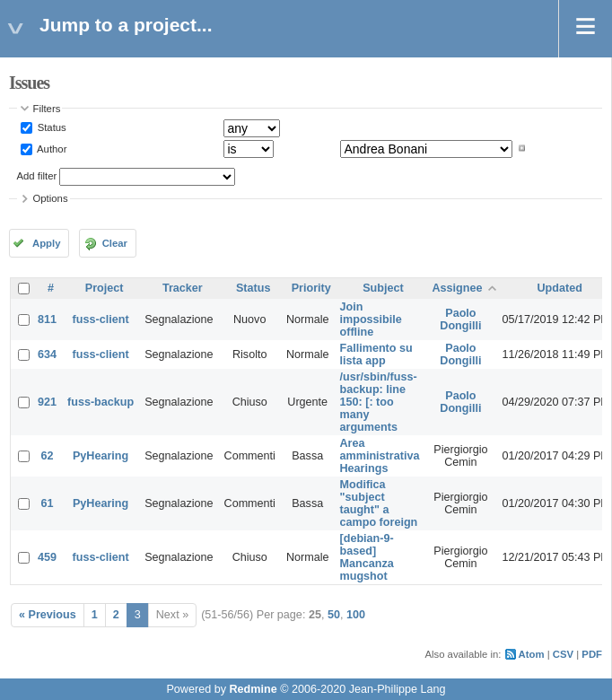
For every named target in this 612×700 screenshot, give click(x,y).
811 (47, 319)
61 (48, 503)
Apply (46, 243)
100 (356, 615)
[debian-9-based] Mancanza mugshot (367, 557)
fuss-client (101, 319)
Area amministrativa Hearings (380, 456)
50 (334, 615)
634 (47, 354)
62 (48, 456)
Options (51, 198)
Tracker (183, 288)
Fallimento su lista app (376, 354)
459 (47, 557)
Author (51, 148)
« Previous (48, 615)
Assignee (457, 288)
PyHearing (101, 456)
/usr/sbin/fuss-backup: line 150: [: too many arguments (379, 402)
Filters (47, 109)
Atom (532, 654)
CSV (563, 654)
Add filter (37, 176)
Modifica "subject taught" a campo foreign (379, 503)
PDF (592, 654)
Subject (383, 288)
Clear (115, 243)
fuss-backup (101, 402)
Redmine (253, 689)
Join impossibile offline (371, 319)
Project (105, 288)
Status (51, 127)
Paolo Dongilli (460, 319)
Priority (311, 288)
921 (47, 402)
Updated (559, 288)
